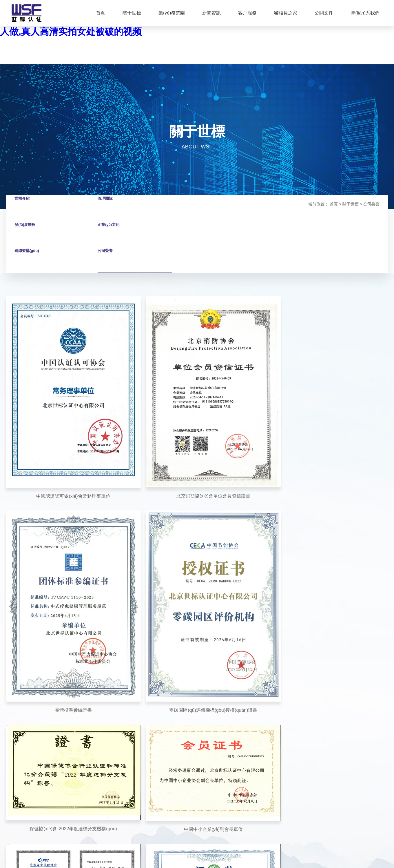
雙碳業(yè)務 (98, 695)
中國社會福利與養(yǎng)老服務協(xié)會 (153, 805)
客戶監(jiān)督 (194, 694)
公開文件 (324, 13)
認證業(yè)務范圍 (244, 694)
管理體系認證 (99, 660)
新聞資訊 (211, 13)
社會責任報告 (241, 717)
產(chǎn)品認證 (101, 672)
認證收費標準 (241, 672)
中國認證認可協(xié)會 (229, 799)
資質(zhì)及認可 (243, 706)
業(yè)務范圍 (172, 13)
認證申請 (189, 672)
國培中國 (98, 817)
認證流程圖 (239, 660)
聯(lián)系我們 (365, 13)
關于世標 (132, 13)
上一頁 (175, 588)
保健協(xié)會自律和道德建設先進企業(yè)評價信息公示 (156, 728)
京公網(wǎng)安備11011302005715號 (202, 839)
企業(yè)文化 (111, 234)
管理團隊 (107, 208)
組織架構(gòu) (30, 260)
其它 (233, 774)
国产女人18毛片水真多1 (25, 859)
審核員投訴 (191, 706)
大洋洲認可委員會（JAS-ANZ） (290, 799)
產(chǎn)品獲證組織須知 (251, 751)
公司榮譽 (107, 260)
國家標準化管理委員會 (85, 805)
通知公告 (142, 660)
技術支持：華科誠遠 (336, 838)
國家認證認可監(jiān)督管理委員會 (100, 799)
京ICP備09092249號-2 (144, 839)
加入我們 (284, 683)
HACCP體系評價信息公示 (157, 745)
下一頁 (219, 588)
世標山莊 (70, 817)
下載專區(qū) (288, 660)
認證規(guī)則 (241, 728)
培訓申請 (189, 683)
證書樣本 (237, 762)
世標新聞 (142, 672)
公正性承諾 (239, 683)
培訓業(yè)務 (98, 717)
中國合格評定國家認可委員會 (169, 799)
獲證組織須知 (241, 740)
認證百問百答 (146, 694)
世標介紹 (24, 208)
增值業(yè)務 (98, 683)
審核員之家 (286, 13)
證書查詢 (189, 660)
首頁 (101, 13)
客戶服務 (247, 13)
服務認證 (95, 706)
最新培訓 (142, 683)
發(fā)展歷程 (27, 234)
